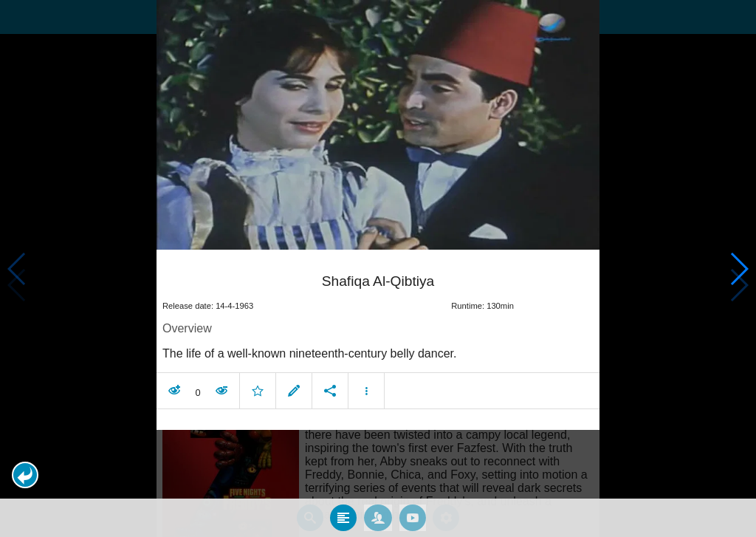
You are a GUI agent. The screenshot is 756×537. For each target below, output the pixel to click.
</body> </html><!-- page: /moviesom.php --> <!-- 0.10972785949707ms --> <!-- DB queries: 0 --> (378, 268)
